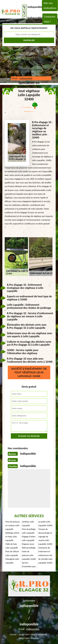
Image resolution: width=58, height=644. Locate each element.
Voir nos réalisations (50, 6)
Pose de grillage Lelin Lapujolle (29, 531)
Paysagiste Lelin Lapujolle (12, 561)
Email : (22, 78)
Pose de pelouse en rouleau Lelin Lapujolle (13, 525)
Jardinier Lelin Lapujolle (28, 524)
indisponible (35, 7)
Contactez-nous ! (50, 19)
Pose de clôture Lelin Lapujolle (12, 553)
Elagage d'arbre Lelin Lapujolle (29, 538)
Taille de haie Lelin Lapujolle (12, 546)
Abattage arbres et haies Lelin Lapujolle (12, 537)
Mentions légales (29, 638)
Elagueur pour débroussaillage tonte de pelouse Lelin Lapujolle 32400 (29, 551)
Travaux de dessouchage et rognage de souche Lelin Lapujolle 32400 (45, 537)
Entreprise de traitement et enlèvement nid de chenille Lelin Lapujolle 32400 (45, 555)
